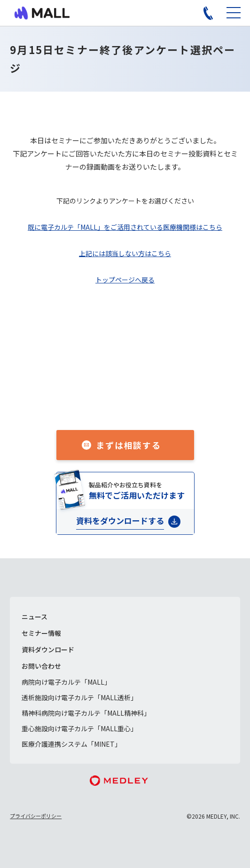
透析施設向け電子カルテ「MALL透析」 (79, 697)
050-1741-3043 (135, 400)
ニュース (35, 617)
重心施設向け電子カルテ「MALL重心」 (79, 728)
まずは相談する (129, 445)
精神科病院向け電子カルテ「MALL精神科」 (86, 713)
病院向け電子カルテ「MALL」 (66, 682)
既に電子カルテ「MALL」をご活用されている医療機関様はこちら (125, 227)
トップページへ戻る (125, 280)
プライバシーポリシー (36, 816)
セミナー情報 (41, 633)
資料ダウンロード (48, 649)
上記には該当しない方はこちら (125, 253)
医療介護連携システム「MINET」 (71, 744)
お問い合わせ (41, 666)
